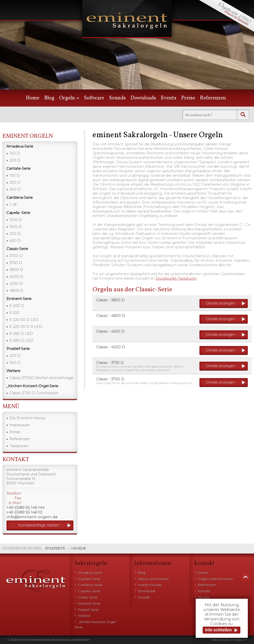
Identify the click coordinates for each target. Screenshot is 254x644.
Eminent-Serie (89, 604)
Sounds (117, 98)
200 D (15, 160)
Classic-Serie (88, 597)
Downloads (143, 98)
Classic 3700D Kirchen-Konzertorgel (41, 378)
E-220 (15, 313)
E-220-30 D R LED (26, 327)
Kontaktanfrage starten (39, 525)
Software (94, 98)
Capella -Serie (89, 591)
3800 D (16, 270)
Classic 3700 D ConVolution (34, 393)
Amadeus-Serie (90, 573)
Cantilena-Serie (90, 585)
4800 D (16, 291)
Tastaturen (19, 446)
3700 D (16, 256)
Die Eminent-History (28, 418)
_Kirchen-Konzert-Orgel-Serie (95, 625)
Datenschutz (220, 640)
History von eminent (153, 579)
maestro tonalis (150, 585)
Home (33, 98)
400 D (15, 241)
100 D (15, 153)
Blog (49, 98)
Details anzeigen (221, 303)
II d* (13, 205)
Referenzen (213, 98)
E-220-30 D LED (24, 320)
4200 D (16, 284)
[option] (127, 52)
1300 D (16, 227)
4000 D (16, 277)
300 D (15, 189)
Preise (188, 98)
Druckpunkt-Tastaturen (176, 278)
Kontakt (204, 591)
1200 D (16, 220)
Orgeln (67, 98)
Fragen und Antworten (216, 579)
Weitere (84, 616)
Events (169, 98)
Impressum (20, 425)
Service (204, 597)
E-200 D (17, 306)
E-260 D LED (21, 334)
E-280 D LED (21, 341)
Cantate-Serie (89, 579)
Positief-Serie (88, 610)
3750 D (16, 263)
